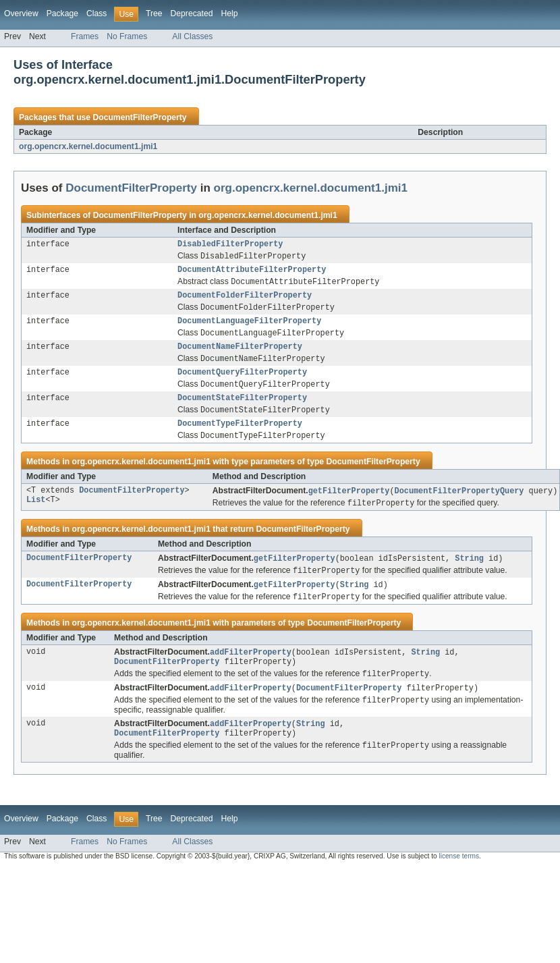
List (36, 518)
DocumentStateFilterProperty (242, 411)
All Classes (192, 36)
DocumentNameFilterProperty (240, 356)
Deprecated (192, 13)
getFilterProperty (349, 507)
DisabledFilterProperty (230, 245)
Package (62, 13)
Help (229, 13)
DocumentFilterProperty (139, 117)
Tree (154, 13)
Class (96, 13)
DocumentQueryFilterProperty (242, 383)
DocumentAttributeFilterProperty (252, 273)
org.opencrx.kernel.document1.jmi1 (88, 146)
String (469, 576)
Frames (85, 36)
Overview (21, 13)
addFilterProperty (251, 673)
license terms (459, 883)
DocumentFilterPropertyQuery (459, 507)
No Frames (127, 36)
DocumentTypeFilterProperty (240, 439)
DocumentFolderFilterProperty (245, 300)
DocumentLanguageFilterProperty (249, 328)
